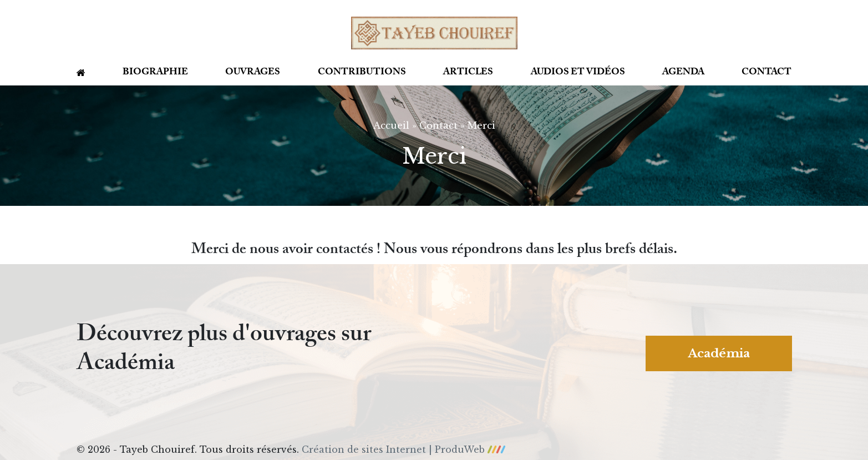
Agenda (683, 74)
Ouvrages (253, 74)
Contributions (362, 74)
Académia (719, 353)
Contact (767, 74)
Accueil (391, 125)
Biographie (155, 74)
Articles (468, 74)
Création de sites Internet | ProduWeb (403, 449)
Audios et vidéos (578, 74)
